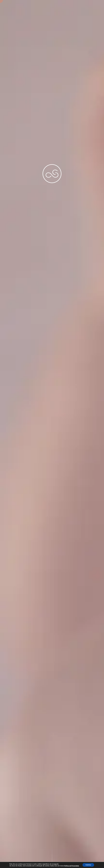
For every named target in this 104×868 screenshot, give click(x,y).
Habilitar (88, 865)
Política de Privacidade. (72, 866)
